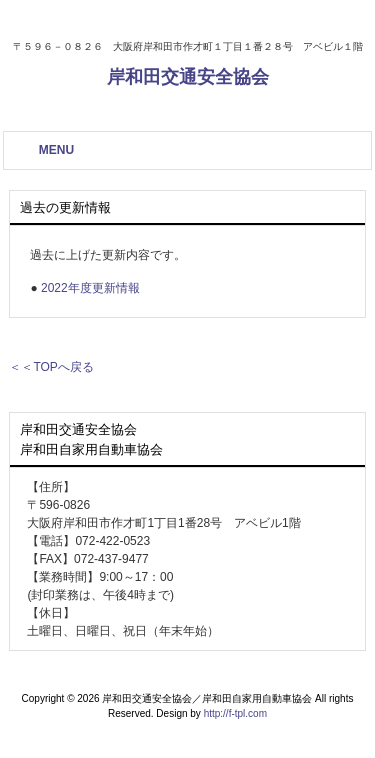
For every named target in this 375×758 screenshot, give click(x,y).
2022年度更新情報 (90, 288)
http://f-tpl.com (235, 713)
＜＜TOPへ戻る (51, 367)
